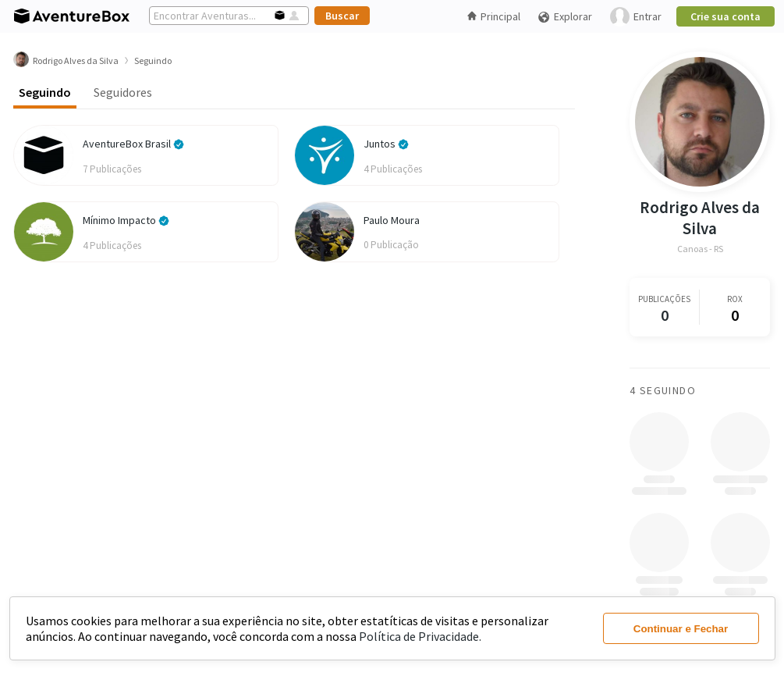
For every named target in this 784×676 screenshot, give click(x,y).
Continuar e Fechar (681, 629)
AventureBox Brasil (133, 144)
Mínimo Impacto (126, 220)
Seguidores (123, 92)
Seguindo (45, 92)
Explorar (565, 17)
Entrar (636, 17)
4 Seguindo (663, 390)
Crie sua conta (725, 16)
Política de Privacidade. (420, 636)
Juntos (386, 144)
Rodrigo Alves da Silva (700, 218)
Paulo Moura (392, 220)
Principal (494, 16)
